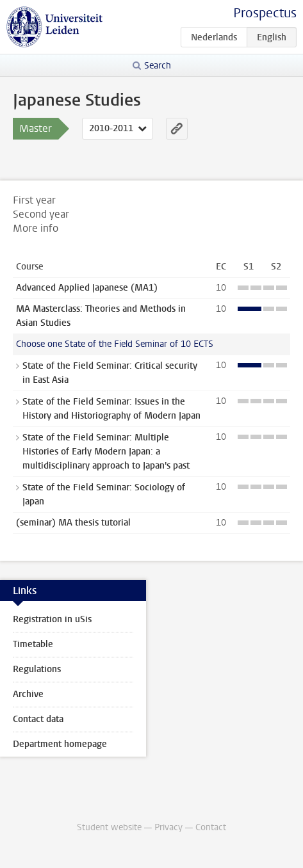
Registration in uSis (52, 619)
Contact (211, 827)
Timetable (33, 644)
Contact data (38, 719)
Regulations (37, 669)
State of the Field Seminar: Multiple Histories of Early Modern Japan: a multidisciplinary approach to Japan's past (106, 452)
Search (158, 66)
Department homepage (60, 744)
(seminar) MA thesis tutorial (73, 523)
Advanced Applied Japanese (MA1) (87, 288)
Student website (109, 827)
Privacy (168, 827)
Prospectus (265, 13)
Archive (28, 694)
